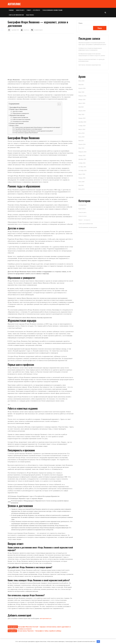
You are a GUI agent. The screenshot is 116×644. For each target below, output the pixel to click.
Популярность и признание (21, 121)
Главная (11, 10)
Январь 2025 (82, 118)
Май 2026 (81, 85)
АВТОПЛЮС (14, 4)
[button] (58, 104)
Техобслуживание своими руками (52, 10)
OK (98, 641)
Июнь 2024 (81, 137)
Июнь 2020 (81, 182)
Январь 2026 (82, 100)
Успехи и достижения (17, 123)
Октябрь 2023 (82, 167)
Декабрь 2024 (82, 122)
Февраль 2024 (82, 152)
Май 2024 (81, 141)
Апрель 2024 (82, 144)
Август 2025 (82, 103)
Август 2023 (82, 174)
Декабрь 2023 (82, 159)
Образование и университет (21, 113)
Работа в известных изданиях (22, 119)
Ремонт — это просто (33, 10)
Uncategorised (82, 205)
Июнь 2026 (81, 81)
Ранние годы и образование (19, 109)
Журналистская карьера (17, 115)
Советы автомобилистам (16, 15)
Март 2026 (81, 92)
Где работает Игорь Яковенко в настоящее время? (29, 129)
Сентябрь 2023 (83, 170)
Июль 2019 (81, 189)
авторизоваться (46, 618)
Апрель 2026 (82, 88)
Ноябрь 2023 (82, 163)
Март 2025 (81, 114)
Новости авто (20, 10)
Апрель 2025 (82, 111)
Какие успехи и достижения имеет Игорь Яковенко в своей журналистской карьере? (38, 127)
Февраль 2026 (82, 96)
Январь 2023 (82, 178)
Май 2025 (81, 107)
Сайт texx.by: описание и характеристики (90, 65)
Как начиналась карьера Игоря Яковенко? (27, 133)
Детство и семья (18, 111)
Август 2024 (82, 129)
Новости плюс (83, 216)
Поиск (80, 23)
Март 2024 (81, 148)
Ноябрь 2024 (82, 126)
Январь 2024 (82, 156)
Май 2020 (81, 185)
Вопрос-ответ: (14, 126)
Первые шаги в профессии (20, 117)
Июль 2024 (81, 133)
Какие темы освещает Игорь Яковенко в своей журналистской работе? (34, 131)
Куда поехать (30, 15)
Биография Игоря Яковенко (18, 107)
